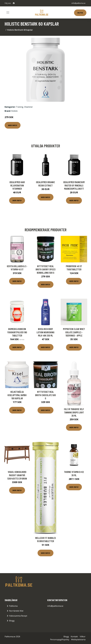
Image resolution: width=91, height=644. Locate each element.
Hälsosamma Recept (18, 616)
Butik (80, 13)
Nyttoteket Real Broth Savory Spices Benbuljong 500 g (46, 269)
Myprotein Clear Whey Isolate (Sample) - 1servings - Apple (74, 332)
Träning (20, 107)
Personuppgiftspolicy (60, 639)
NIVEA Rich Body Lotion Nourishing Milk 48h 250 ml (45, 332)
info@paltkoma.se (78, 3)
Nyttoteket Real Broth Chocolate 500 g (45, 395)
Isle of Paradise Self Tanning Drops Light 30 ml (74, 412)
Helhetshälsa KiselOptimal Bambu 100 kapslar (17, 395)
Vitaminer (28, 107)
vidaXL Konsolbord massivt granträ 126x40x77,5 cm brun (17, 475)
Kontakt (74, 637)
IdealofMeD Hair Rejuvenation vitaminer (17, 185)
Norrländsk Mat (16, 611)
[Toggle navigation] (8, 12)
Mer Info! (13, 125)
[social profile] (14, 3)
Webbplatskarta (78, 639)
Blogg (12, 621)
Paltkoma (13, 606)
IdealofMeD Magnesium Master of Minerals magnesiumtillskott (74, 185)
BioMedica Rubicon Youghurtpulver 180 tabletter (17, 332)
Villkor (83, 637)
